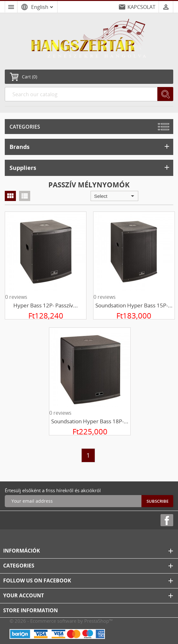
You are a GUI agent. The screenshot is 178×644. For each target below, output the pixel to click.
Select (115, 196)
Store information (31, 610)
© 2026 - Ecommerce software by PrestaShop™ (61, 621)
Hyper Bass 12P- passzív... (46, 305)
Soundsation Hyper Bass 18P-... (90, 421)
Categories (25, 127)
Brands (90, 147)
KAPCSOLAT (141, 7)
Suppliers (90, 168)
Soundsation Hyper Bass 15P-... (134, 305)
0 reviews (16, 297)
